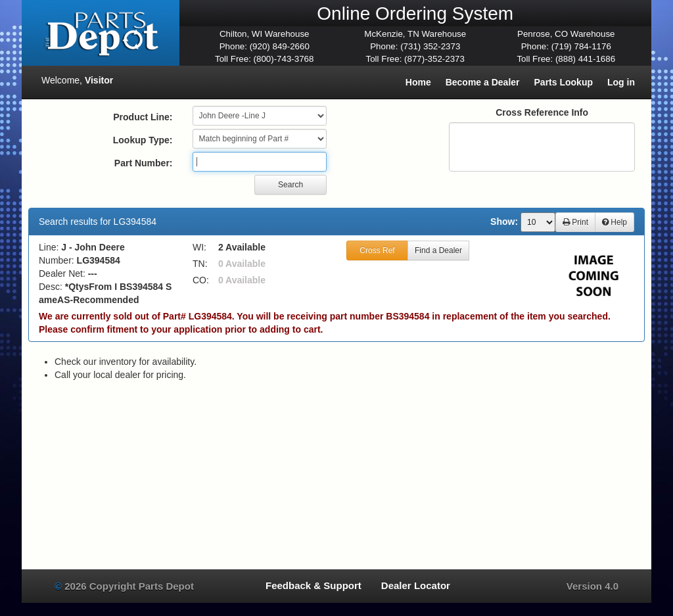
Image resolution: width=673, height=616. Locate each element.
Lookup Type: (143, 140)
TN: (200, 264)
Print (575, 222)
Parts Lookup (564, 82)
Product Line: (143, 117)
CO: (201, 280)
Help (615, 222)
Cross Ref (377, 250)
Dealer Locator (416, 585)
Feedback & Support (313, 585)
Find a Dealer (438, 250)
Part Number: (144, 163)
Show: (504, 222)
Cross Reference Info (542, 112)
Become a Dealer (483, 82)
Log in (621, 82)
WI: (199, 247)
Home (418, 82)
